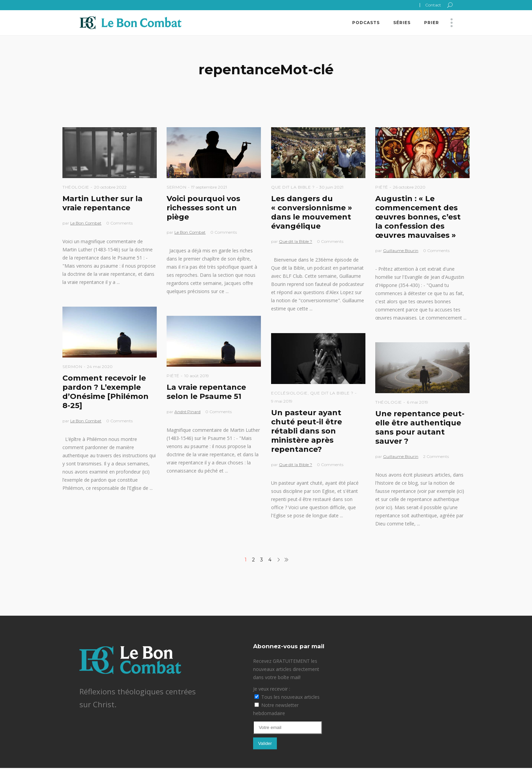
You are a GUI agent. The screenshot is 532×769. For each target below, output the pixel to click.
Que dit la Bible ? (293, 187)
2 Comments (436, 456)
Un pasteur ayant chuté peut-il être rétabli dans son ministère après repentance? (307, 431)
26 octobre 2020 (409, 187)
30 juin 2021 (331, 187)
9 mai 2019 (282, 401)
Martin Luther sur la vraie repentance (102, 203)
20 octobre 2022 (110, 187)
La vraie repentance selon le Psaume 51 (206, 392)
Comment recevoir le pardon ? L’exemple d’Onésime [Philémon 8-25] (106, 392)
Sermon (176, 187)
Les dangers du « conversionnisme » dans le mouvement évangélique (312, 212)
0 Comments (119, 223)
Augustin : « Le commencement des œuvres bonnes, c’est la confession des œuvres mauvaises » (418, 217)
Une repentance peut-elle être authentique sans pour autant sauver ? (420, 427)
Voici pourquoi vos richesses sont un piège (203, 208)
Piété (382, 187)
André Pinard (187, 412)
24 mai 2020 (100, 367)
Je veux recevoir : (272, 689)
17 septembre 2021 (209, 187)
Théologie (76, 187)
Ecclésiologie (289, 393)
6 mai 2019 (417, 402)
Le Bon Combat (86, 223)
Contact (433, 5)
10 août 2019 (197, 376)
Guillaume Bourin (401, 251)
